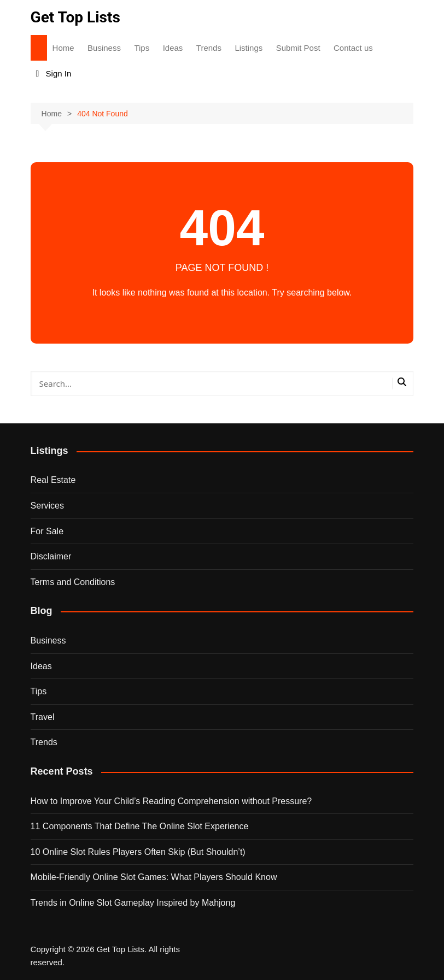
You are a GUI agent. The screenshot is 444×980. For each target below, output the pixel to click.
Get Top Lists (75, 17)
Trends (209, 48)
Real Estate (53, 480)
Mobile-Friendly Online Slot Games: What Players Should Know (154, 877)
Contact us (353, 48)
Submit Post (298, 48)
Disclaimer (51, 556)
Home (63, 48)
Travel (43, 717)
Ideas (173, 48)
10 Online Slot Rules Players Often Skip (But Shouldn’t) (138, 852)
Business (104, 48)
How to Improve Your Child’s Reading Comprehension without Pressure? (171, 801)
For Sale (47, 531)
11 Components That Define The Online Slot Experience (140, 826)
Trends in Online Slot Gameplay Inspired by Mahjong (133, 903)
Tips (142, 48)
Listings (249, 48)
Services (47, 506)
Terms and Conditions (73, 582)
